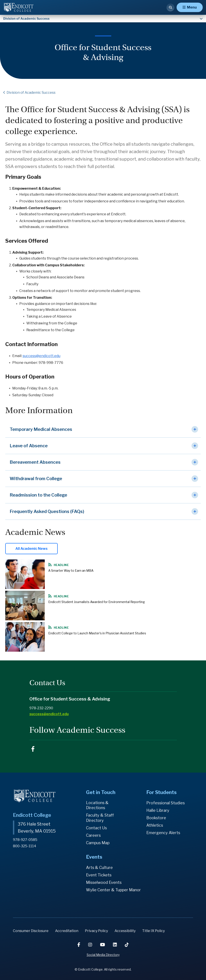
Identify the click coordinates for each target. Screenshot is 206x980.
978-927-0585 (25, 840)
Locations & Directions (97, 805)
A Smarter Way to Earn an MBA (71, 570)
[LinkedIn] (115, 945)
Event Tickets (99, 875)
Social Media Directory (103, 955)
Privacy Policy (96, 931)
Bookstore (156, 818)
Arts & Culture (99, 868)
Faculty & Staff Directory (100, 818)
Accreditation (67, 931)
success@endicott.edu (41, 356)
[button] (103, 429)
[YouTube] (103, 945)
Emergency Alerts (163, 833)
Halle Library (158, 810)
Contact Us (96, 828)
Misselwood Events (104, 882)
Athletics (155, 825)
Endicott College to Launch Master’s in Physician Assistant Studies (97, 633)
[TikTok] (127, 945)
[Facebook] (79, 945)
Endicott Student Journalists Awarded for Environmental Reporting (97, 602)
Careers (93, 835)
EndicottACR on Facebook (33, 749)
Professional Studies (166, 803)
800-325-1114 (25, 846)
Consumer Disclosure (31, 931)
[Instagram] (91, 945)
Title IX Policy (153, 931)
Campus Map (98, 843)
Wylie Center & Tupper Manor (113, 890)
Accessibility (125, 931)
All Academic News (31, 549)
